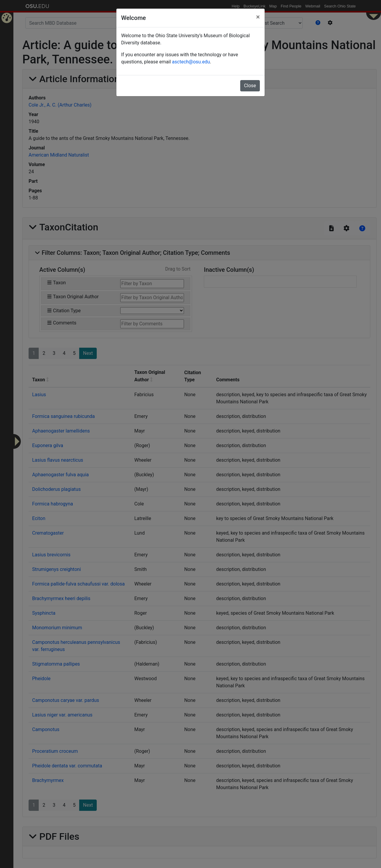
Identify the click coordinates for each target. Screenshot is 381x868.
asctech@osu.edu (191, 62)
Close (250, 86)
